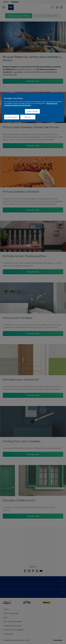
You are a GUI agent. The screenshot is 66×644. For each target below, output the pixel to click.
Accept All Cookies (12, 117)
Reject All (28, 117)
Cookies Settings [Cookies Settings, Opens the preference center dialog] (32, 111)
